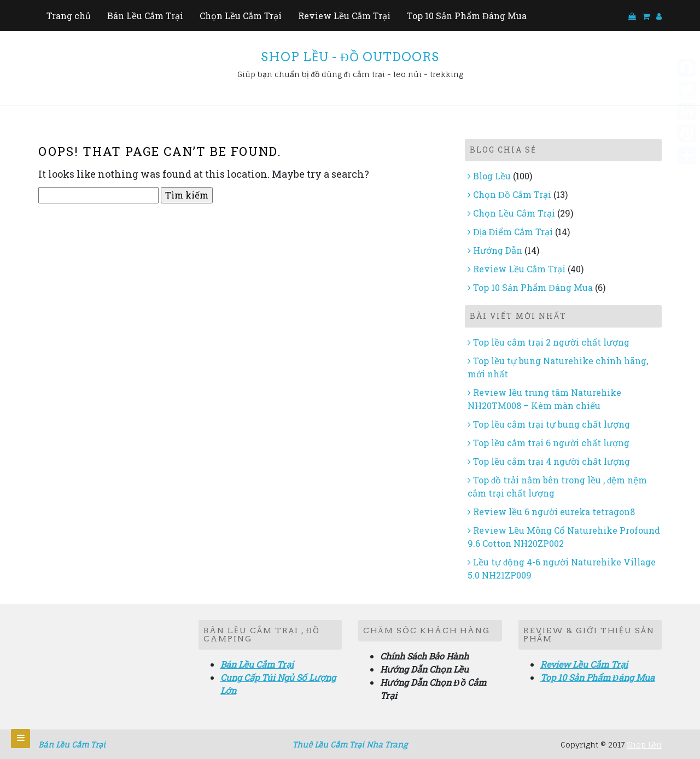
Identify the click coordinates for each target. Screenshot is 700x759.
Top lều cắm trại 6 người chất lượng (551, 443)
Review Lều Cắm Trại (344, 16)
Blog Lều (492, 176)
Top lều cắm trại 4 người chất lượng (552, 461)
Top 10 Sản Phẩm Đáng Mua (467, 16)
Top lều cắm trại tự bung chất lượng (552, 424)
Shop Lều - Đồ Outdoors (350, 57)
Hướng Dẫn (498, 250)
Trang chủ (69, 16)
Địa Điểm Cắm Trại (513, 232)
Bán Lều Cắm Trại (145, 16)
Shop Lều (644, 745)
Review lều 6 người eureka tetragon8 (554, 512)
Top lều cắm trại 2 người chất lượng (551, 342)
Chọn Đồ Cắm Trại (512, 194)
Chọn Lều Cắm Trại (241, 16)
